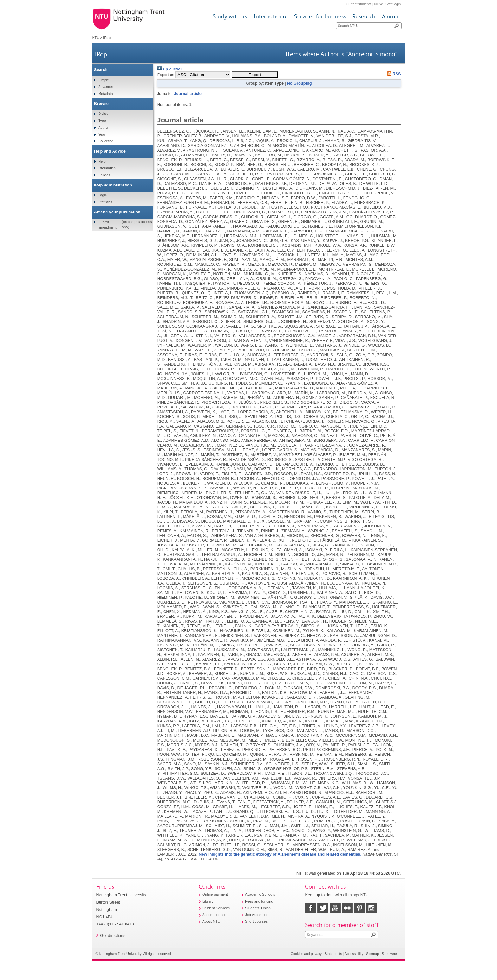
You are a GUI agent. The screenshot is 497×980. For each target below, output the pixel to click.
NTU (96, 38)
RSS (393, 74)
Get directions (113, 935)
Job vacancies (257, 915)
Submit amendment (107, 225)
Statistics (105, 202)
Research (364, 16)
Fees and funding (259, 901)
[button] (255, 75)
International (271, 16)
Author (103, 127)
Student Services (216, 908)
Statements (333, 954)
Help (102, 161)
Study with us (230, 16)
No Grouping (299, 83)
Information (107, 168)
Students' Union (258, 908)
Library (208, 901)
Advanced (106, 87)
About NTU (211, 921)
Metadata (105, 94)
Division (104, 114)
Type (102, 121)
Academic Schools (260, 894)
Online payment (215, 894)
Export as (166, 75)
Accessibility (354, 954)
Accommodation (215, 915)
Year (102, 134)
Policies (104, 175)
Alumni (391, 16)
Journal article (187, 93)
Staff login (393, 4)
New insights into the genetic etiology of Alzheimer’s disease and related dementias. (280, 854)
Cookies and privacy (306, 954)
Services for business (320, 16)
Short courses (256, 921)
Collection (106, 141)
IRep (101, 54)
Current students (358, 4)
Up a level (169, 69)
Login (103, 195)
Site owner (390, 954)
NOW (379, 4)
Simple (103, 80)
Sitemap (372, 954)
